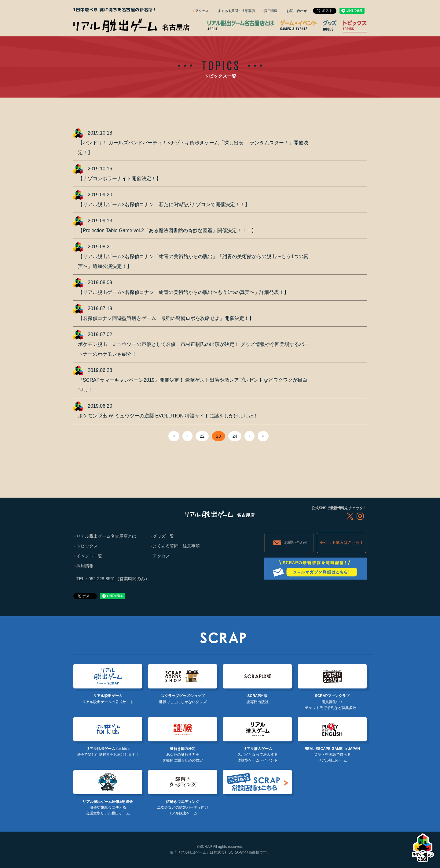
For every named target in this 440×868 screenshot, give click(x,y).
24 (235, 436)
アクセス (202, 11)
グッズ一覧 (163, 536)
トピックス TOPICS (355, 25)
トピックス (87, 546)
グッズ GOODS (330, 25)
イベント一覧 (89, 556)
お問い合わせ (297, 11)
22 (202, 436)
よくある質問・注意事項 (236, 11)
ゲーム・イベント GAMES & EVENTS (299, 25)
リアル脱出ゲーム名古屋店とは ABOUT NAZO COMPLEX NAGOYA (241, 25)
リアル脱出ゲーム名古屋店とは (106, 536)
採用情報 (271, 11)
